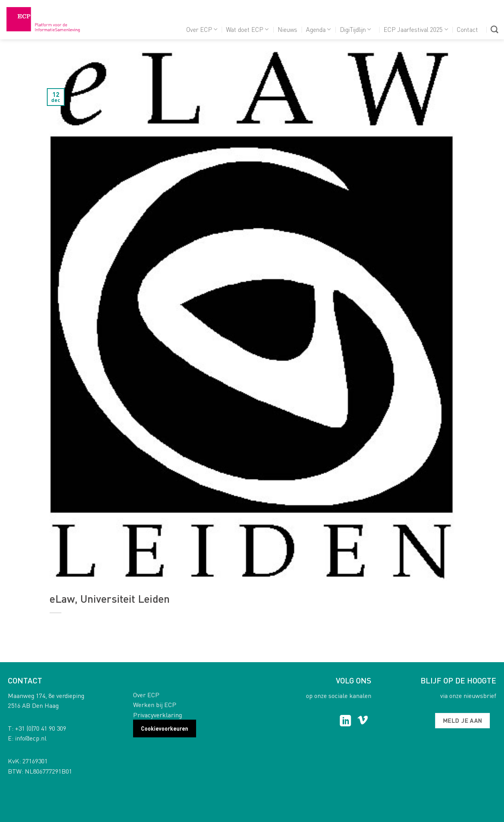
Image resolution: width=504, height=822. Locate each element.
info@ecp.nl (31, 738)
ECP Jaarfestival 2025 (416, 29)
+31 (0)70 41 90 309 (41, 728)
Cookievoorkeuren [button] (165, 728)
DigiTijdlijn (355, 29)
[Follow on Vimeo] (363, 722)
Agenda (318, 29)
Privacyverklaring (157, 715)
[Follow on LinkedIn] (346, 722)
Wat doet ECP (247, 29)
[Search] (494, 29)
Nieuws (287, 29)
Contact (467, 29)
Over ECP (202, 29)
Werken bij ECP (155, 704)
